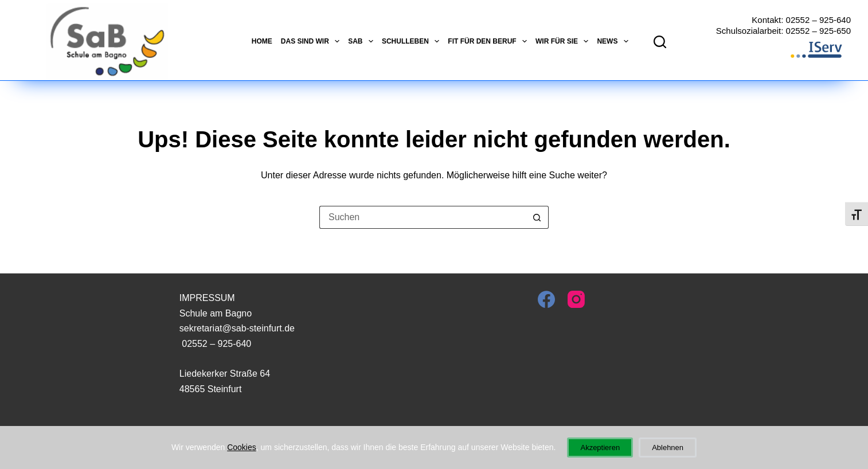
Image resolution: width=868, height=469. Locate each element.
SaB (361, 41)
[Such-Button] (537, 217)
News (612, 41)
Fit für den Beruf (487, 41)
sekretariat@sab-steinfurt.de (237, 328)
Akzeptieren (600, 447)
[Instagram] (576, 299)
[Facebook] (546, 299)
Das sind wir (310, 41)
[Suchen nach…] (423, 217)
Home (262, 41)
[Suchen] (660, 42)
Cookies (242, 447)
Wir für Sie (562, 41)
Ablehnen (668, 447)
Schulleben (410, 41)
